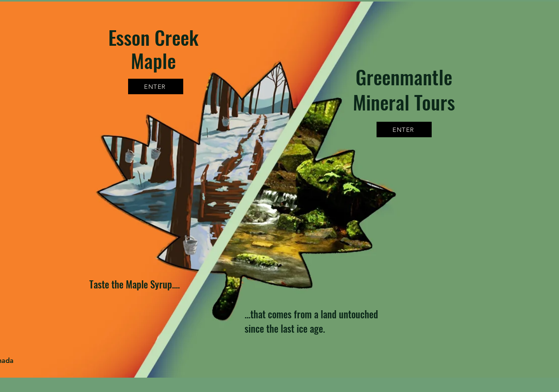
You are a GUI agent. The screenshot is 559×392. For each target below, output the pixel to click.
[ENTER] (404, 130)
